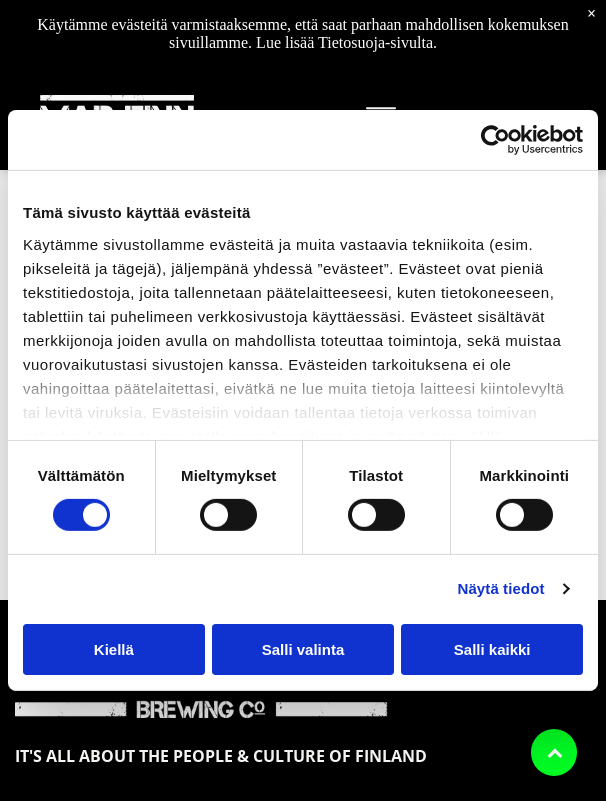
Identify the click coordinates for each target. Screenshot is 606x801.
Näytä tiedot (501, 588)
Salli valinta (303, 649)
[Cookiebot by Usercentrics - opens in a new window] (495, 140)
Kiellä (114, 649)
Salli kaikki (492, 649)
